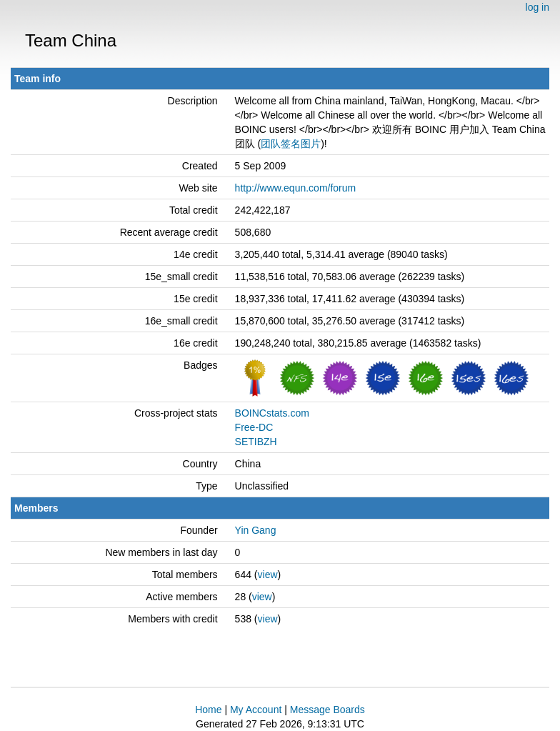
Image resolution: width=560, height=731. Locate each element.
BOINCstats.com (272, 413)
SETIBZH (256, 442)
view (268, 575)
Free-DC (254, 427)
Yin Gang (256, 530)
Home (208, 710)
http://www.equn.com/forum (296, 188)
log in (537, 7)
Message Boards (327, 710)
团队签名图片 (291, 144)
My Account (256, 710)
